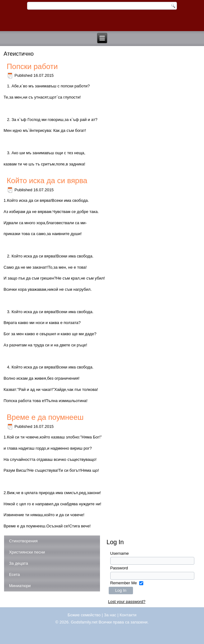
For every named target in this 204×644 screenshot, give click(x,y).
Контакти (128, 615)
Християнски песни (27, 552)
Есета (14, 575)
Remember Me (124, 583)
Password (119, 568)
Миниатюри (20, 586)
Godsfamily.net (84, 622)
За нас (110, 615)
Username (120, 553)
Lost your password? (127, 602)
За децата (19, 563)
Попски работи (32, 66)
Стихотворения (23, 541)
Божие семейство (84, 615)
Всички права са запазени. (124, 622)
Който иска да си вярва (47, 181)
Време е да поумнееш (45, 417)
